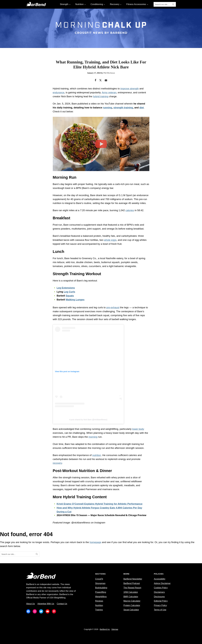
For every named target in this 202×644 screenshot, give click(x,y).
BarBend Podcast (132, 583)
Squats (70, 296)
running (107, 108)
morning (93, 437)
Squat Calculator (131, 610)
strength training (123, 108)
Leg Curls (69, 292)
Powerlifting (101, 592)
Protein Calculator (132, 605)
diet (142, 108)
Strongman (100, 583)
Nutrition (99, 605)
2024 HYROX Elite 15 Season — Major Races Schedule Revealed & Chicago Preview (102, 515)
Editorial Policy (161, 601)
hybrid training (101, 96)
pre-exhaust (113, 307)
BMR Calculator (131, 597)
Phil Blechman (109, 73)
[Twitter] (100, 80)
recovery (57, 463)
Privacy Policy (160, 605)
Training (99, 610)
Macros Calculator (132, 601)
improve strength (130, 89)
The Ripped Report (132, 588)
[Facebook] (95, 80)
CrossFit (99, 579)
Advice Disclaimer (162, 583)
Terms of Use (160, 610)
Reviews (99, 601)
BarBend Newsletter (133, 579)
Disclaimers (159, 592)
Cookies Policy (161, 588)
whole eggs (110, 240)
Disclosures (159, 597)
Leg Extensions (66, 288)
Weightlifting (101, 597)
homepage (95, 542)
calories (130, 210)
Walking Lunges (75, 300)
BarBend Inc (105, 629)
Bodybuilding (101, 588)
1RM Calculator (131, 592)
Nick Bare (66, 96)
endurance (59, 92)
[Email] (106, 80)
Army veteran (109, 92)
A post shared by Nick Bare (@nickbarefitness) (88, 420)
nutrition (97, 455)
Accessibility (160, 579)
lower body (138, 429)
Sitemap (115, 629)
